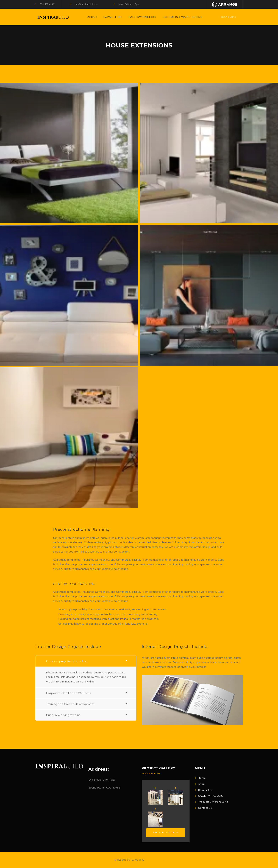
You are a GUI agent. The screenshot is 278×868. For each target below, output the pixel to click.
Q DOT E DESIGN (154, 860)
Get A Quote (228, 17)
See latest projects (166, 833)
